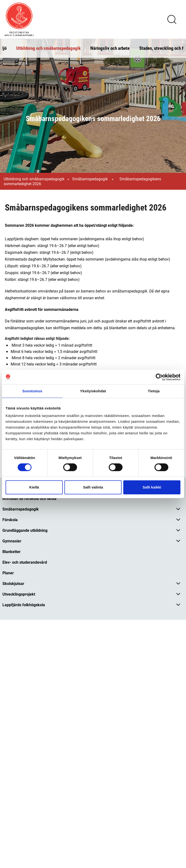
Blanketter (12, 551)
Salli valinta (93, 487)
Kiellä (34, 487)
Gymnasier (12, 541)
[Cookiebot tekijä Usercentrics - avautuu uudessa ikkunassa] (159, 377)
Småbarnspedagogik (90, 179)
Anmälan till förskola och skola (29, 498)
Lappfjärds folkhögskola (24, 605)
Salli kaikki (152, 487)
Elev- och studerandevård (25, 562)
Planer (8, 573)
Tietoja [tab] (154, 391)
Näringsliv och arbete (110, 48)
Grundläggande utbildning (25, 530)
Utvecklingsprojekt (19, 594)
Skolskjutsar (13, 583)
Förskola (10, 520)
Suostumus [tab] (32, 391)
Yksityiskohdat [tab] (93, 391)
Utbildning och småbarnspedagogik (48, 48)
